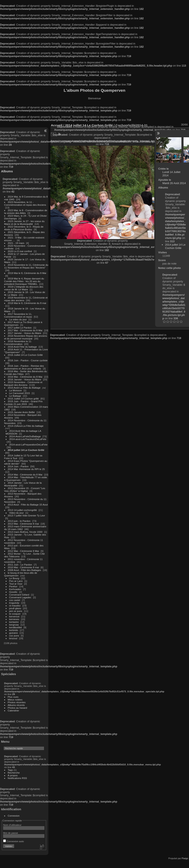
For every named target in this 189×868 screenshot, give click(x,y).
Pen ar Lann (16, 581)
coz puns (14, 636)
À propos (13, 775)
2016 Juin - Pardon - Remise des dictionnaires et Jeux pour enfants (24, 367)
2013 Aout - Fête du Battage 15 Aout (28, 505)
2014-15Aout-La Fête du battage (26, 426)
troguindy (14, 603)
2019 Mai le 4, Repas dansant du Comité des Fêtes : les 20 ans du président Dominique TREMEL (24, 281)
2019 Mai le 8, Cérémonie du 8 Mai (27, 273)
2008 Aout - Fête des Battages (24, 570)
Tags (10, 770)
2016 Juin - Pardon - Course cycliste (28, 360)
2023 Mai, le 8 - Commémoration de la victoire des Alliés (26, 212)
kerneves (14, 619)
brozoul (13, 638)
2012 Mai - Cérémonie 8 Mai (23, 551)
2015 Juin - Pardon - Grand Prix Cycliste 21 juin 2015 (23, 403)
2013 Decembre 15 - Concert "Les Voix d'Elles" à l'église (25, 490)
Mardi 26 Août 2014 (174, 183)
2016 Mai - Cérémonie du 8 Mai (25, 377)
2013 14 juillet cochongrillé (23, 510)
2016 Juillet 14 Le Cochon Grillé (25, 355)
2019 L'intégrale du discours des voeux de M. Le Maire (24, 288)
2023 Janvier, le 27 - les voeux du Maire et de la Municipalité (24, 223)
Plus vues (13, 697)
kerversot (14, 616)
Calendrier (13, 710)
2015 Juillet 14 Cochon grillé (23, 399)
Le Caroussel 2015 (20, 393)
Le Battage (15, 396)
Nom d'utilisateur (12, 825)
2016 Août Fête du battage (22, 347)
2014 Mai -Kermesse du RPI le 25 (26, 469)
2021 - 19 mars (16, 243)
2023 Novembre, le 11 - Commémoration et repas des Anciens (25, 203)
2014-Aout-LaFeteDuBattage (25, 436)
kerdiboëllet (16, 627)
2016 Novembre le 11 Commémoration (18, 343)
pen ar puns (16, 611)
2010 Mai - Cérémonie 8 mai (23, 567)
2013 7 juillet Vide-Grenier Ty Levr (26, 515)
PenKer (13, 586)
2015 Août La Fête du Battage (24, 388)
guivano (14, 633)
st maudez (15, 606)
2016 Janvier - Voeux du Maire (25, 379)
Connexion (14, 816)
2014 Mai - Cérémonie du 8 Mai (25, 475)
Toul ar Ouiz (16, 584)
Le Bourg (14, 578)
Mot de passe (11, 833)
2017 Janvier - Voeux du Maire (25, 333)
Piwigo (185, 858)
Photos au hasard (17, 708)
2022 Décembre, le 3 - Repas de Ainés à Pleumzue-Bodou (24, 228)
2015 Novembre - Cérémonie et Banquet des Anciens (23, 384)
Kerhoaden (15, 589)
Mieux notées (15, 700)
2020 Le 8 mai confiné (20, 251)
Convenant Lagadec (20, 597)
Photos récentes (17, 702)
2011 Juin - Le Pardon (20, 565)
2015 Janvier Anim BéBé (21, 412)
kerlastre (14, 622)
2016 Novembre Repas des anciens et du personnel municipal (26, 337)
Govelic (13, 592)
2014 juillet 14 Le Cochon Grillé (26, 450)
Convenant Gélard (19, 595)
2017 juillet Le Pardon (20, 328)
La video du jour (18, 319)
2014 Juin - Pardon (18, 466)
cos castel (15, 600)
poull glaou (15, 608)
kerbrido (14, 630)
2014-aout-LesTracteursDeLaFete (28, 439)
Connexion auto (14, 841)
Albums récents (16, 705)
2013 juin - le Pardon (19, 521)
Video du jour (17, 513)
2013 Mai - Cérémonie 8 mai (23, 524)
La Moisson (16, 390)
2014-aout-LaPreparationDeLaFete (28, 444)
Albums (7, 171)
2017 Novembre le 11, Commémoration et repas (18, 315)
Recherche (14, 773)
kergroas (14, 625)
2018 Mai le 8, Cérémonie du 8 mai (27, 303)
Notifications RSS (17, 778)
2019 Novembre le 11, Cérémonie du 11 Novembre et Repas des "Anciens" (26, 266)
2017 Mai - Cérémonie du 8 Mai (25, 330)
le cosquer (15, 614)
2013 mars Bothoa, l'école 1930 (25, 532)
